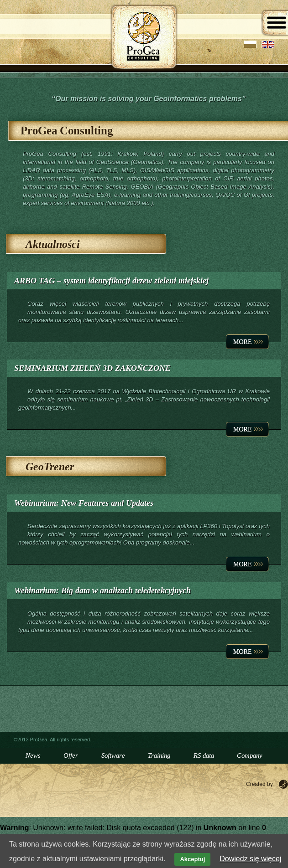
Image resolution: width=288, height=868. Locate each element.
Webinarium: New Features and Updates (84, 503)
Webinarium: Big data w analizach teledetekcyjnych (102, 591)
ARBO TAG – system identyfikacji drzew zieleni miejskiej (111, 281)
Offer (71, 756)
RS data (204, 756)
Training (159, 756)
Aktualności (53, 244)
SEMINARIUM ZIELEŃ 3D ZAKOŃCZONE (92, 368)
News (33, 756)
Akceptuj (192, 859)
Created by (259, 784)
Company (250, 756)
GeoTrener (50, 467)
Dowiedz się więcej (250, 859)
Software (113, 756)
